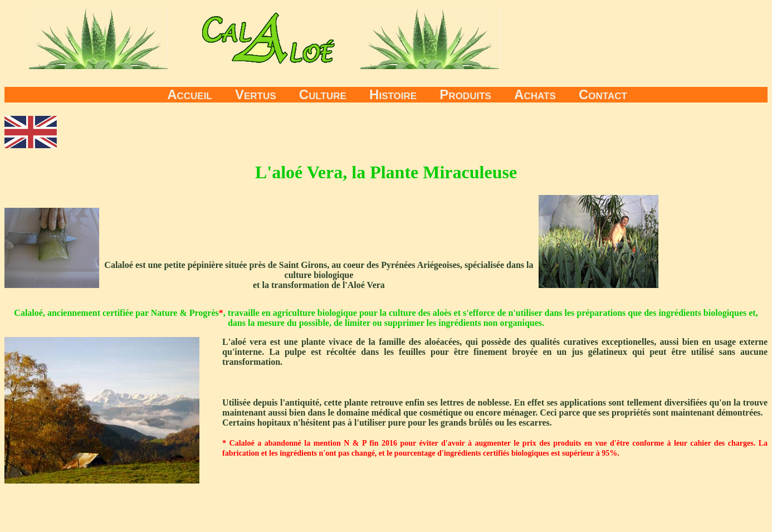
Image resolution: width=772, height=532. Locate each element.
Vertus (256, 94)
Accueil (190, 94)
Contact (603, 94)
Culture (323, 94)
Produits (465, 94)
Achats (535, 94)
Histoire (393, 94)
